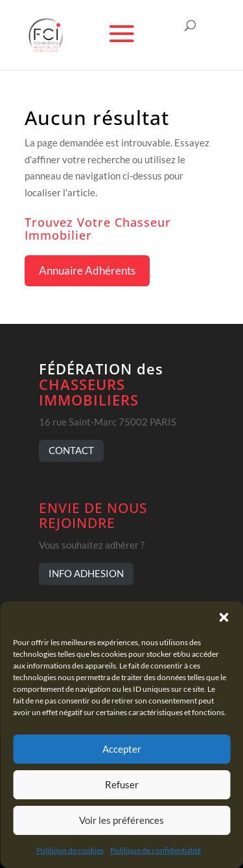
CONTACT (71, 450)
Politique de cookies (70, 850)
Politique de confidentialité (156, 850)
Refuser (122, 784)
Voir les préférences (121, 820)
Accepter (122, 749)
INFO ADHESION (86, 573)
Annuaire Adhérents (87, 270)
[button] (224, 617)
